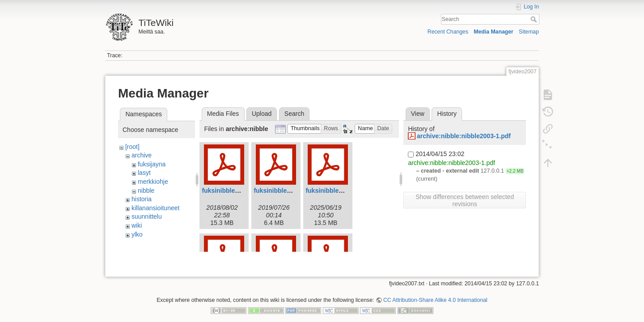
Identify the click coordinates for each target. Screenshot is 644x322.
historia (142, 199)
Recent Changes (448, 32)
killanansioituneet (155, 208)
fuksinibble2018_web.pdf (239, 191)
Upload (262, 114)
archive (142, 155)
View (418, 114)
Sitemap (529, 32)
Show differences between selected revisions (465, 200)
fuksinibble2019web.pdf (289, 191)
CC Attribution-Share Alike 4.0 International (435, 292)
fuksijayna (152, 164)
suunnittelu (147, 216)
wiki (137, 225)
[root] (132, 147)
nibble (146, 191)
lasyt (144, 173)
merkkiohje (153, 182)
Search (535, 19)
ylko (137, 234)
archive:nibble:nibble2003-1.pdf (464, 136)
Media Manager (494, 32)
